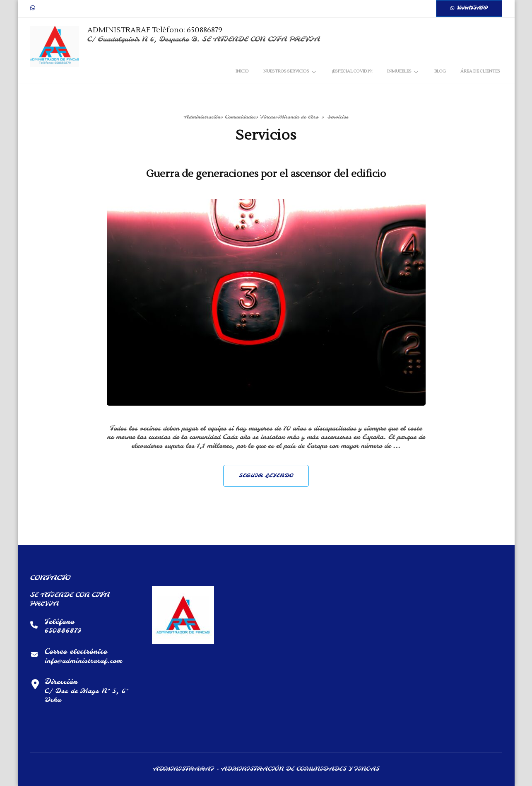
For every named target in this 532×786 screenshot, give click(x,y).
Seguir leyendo (266, 476)
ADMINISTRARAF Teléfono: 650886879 (155, 30)
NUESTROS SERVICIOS (286, 71)
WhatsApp (469, 8)
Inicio (242, 71)
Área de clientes (480, 71)
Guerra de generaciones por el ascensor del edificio (266, 174)
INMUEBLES (399, 71)
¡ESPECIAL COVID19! (352, 71)
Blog (440, 71)
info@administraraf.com (83, 661)
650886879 (63, 631)
